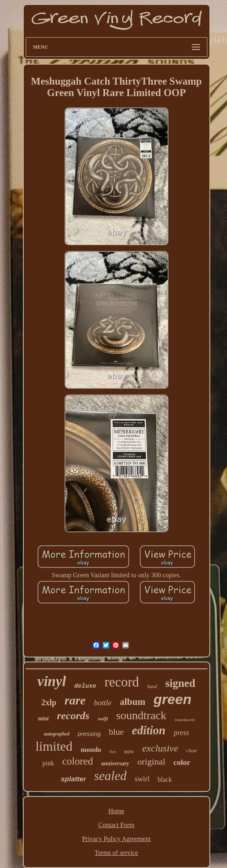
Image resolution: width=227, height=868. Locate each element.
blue (116, 732)
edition (149, 730)
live (112, 751)
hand (152, 686)
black (165, 779)
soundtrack (141, 715)
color (182, 762)
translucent (185, 720)
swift (103, 719)
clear (192, 750)
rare (75, 700)
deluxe (85, 686)
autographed (57, 734)
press (181, 733)
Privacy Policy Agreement (117, 839)
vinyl (52, 681)
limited (54, 746)
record (122, 682)
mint (43, 719)
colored (78, 761)
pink (48, 763)
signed (180, 683)
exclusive (160, 748)
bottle (102, 703)
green (172, 699)
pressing (89, 734)
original (151, 761)
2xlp (49, 702)
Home (116, 811)
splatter (73, 779)
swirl (142, 779)
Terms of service (116, 853)
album (133, 702)
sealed (110, 776)
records (73, 716)
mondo (91, 750)
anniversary (115, 764)
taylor (129, 752)
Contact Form (116, 825)
